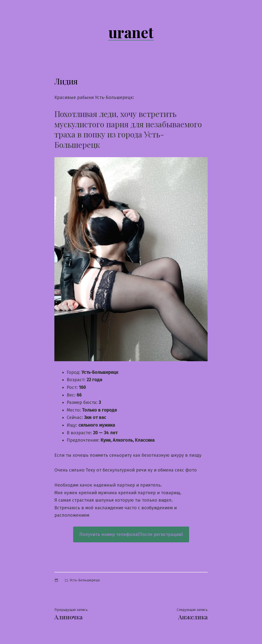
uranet (131, 32)
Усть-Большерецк (85, 580)
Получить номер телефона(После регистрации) (131, 534)
